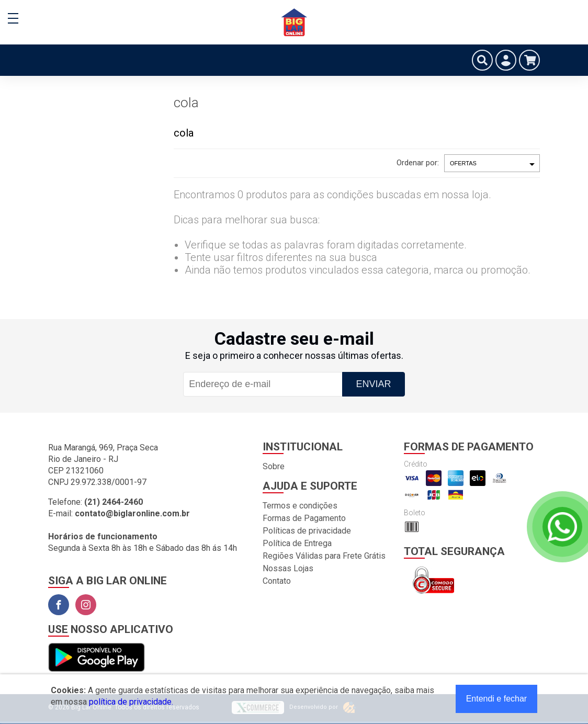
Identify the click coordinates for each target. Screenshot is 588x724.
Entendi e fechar (497, 699)
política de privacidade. (131, 702)
